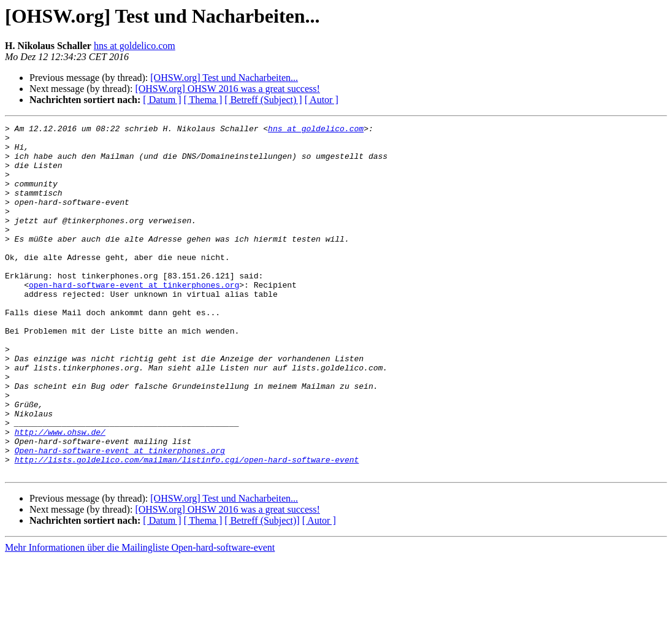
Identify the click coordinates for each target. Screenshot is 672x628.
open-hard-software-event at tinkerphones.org (134, 318)
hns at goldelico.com (135, 46)
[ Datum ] (162, 100)
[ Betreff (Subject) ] (263, 100)
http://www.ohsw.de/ (60, 494)
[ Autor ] (322, 100)
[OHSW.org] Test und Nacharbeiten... (224, 78)
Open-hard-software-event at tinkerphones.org (120, 516)
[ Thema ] (203, 100)
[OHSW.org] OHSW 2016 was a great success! (227, 89)
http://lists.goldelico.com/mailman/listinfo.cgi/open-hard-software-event (187, 527)
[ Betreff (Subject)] (262, 590)
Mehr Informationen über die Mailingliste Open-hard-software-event (140, 617)
